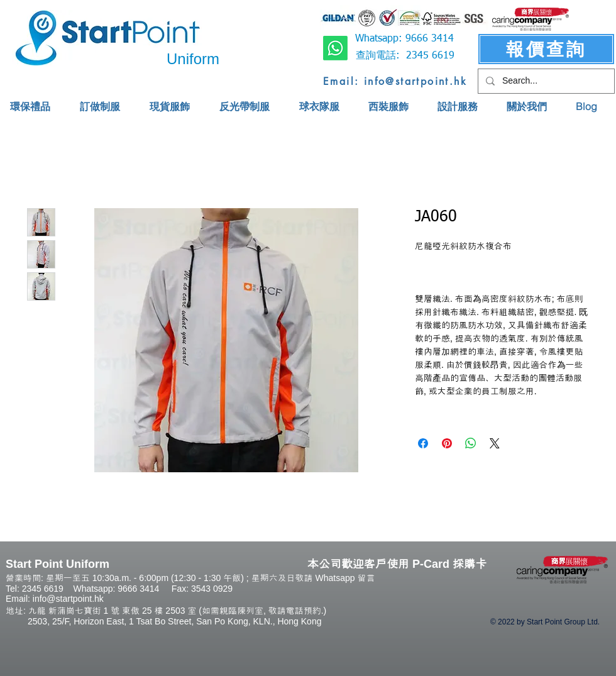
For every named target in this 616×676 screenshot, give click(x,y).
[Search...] (545, 81)
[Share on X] (495, 443)
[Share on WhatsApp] (471, 443)
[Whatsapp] (335, 48)
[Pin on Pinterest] (447, 443)
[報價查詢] (546, 49)
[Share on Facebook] (423, 443)
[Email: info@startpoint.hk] (395, 81)
